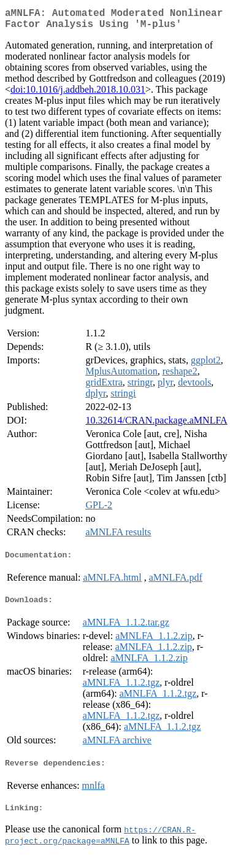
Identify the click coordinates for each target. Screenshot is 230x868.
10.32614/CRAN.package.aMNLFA (156, 425)
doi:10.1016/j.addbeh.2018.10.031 (78, 94)
